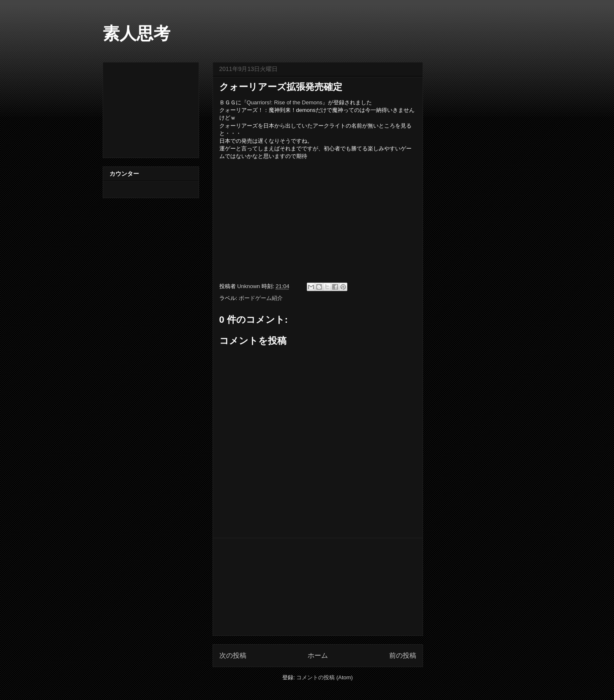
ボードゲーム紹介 (261, 298)
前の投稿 (403, 655)
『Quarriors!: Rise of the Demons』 (285, 102)
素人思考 (136, 33)
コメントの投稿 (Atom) (325, 677)
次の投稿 (233, 655)
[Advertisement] (318, 587)
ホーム (318, 655)
